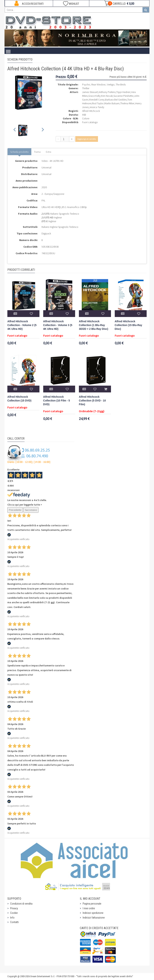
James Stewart (90, 92)
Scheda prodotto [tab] (19, 152)
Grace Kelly (94, 96)
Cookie (14, 913)
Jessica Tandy (97, 107)
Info (12, 918)
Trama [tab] (37, 152)
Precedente (15, 510)
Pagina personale (92, 904)
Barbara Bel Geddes (116, 100)
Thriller (86, 88)
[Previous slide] (15, 130)
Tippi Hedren (123, 92)
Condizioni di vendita (21, 904)
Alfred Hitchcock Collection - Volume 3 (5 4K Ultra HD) (58, 325)
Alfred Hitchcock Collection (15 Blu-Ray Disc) (129, 325)
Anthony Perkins (107, 92)
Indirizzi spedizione (93, 913)
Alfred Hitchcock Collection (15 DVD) (19, 399)
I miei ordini (89, 908)
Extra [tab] (49, 152)
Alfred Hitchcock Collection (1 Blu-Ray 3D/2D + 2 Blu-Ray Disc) (94, 325)
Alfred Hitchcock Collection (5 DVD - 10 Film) (92, 401)
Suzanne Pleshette (123, 96)
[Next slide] (43, 130)
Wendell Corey (97, 100)
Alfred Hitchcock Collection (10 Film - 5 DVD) (57, 401)
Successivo (31, 510)
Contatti (14, 922)
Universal (46, 167)
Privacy (14, 908)
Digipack (46, 233)
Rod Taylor (98, 103)
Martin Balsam (112, 103)
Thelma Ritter (127, 103)
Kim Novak (107, 96)
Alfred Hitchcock (91, 111)
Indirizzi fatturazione (94, 918)
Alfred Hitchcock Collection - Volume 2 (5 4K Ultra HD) (22, 325)
